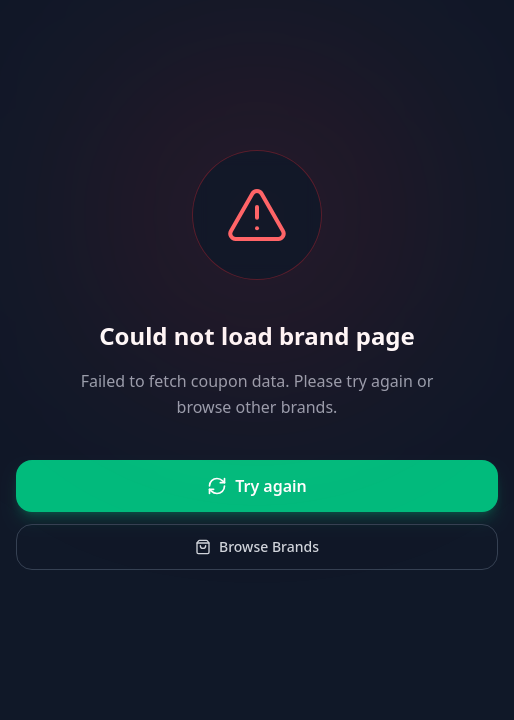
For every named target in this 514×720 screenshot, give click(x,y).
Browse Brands (257, 546)
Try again (257, 486)
